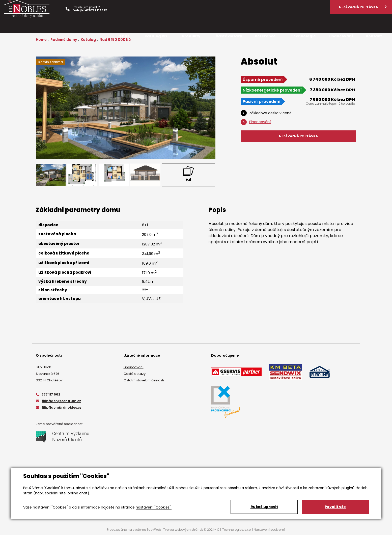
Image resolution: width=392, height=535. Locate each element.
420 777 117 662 (96, 10)
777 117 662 (48, 394)
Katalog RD (156, 36)
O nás (124, 36)
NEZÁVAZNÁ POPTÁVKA (298, 136)
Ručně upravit (264, 507)
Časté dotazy (135, 374)
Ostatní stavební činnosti (144, 380)
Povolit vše (335, 507)
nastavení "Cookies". (154, 507)
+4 (188, 180)
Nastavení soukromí (269, 530)
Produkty (191, 36)
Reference (265, 36)
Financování (134, 367)
